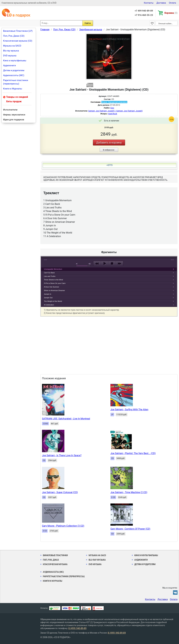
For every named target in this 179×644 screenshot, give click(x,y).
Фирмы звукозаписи (14, 115)
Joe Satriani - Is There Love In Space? (62, 455)
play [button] (109, 236)
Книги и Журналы (13, 89)
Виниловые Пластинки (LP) (18, 31)
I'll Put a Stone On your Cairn (55, 283)
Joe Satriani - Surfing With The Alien (129, 410)
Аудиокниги (9, 65)
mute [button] (77, 264)
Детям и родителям (14, 70)
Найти (88, 23)
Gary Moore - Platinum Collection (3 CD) (63, 526)
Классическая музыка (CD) (18, 41)
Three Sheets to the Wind (53, 280)
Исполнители (10, 110)
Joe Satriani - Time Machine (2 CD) (129, 492)
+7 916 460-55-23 (144, 15)
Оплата (172, 3)
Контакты (149, 3)
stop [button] (112, 264)
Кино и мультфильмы (15, 61)
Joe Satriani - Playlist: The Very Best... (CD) (133, 453)
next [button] (119, 264)
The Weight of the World (53, 301)
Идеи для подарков (14, 120)
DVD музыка (10, 56)
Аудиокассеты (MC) (14, 75)
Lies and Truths (50, 276)
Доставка (161, 3)
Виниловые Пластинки (55, 555)
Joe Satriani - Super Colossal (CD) (60, 492)
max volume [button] (90, 264)
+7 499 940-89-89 (144, 11)
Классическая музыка (55, 564)
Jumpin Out (48, 298)
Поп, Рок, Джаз (51, 560)
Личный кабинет (166, 24)
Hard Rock (113, 114)
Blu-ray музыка (11, 51)
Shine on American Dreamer (54, 290)
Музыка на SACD (12, 46)
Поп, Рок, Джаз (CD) (14, 36)
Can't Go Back (49, 273)
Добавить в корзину (109, 143)
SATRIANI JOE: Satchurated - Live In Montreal (66, 419)
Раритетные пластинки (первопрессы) (16, 82)
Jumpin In (48, 294)
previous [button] (97, 264)
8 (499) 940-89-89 (77, 628)
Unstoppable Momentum (53, 269)
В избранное (109, 150)
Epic (112, 108)
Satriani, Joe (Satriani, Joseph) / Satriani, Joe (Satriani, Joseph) (115, 111)
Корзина (171, 13)
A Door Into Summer (51, 287)
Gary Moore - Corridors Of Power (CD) (130, 529)
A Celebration (49, 305)
